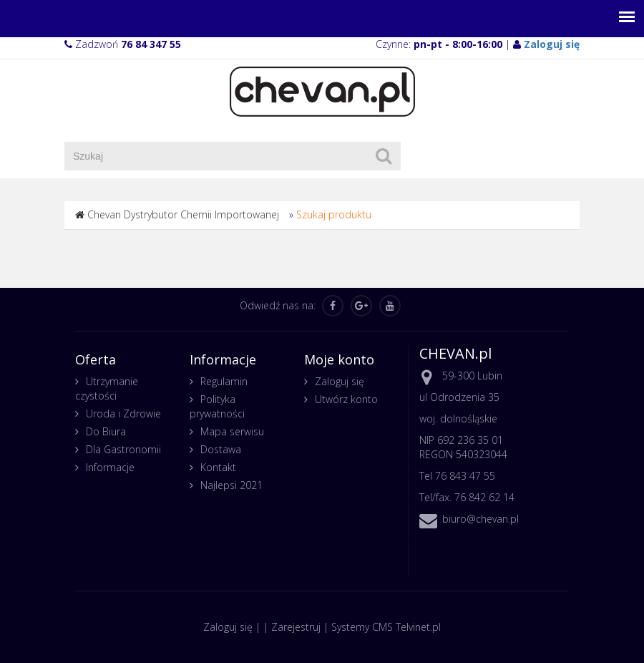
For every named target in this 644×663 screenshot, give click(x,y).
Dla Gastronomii (123, 449)
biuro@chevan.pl (480, 519)
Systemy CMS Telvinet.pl (386, 627)
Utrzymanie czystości (107, 388)
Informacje (110, 467)
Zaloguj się (340, 381)
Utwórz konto (346, 399)
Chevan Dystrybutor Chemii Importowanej (183, 214)
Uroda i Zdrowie (123, 413)
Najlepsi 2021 (231, 485)
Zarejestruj (296, 627)
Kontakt (218, 467)
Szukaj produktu (334, 214)
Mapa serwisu (232, 431)
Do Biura (106, 431)
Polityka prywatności (217, 406)
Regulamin (224, 381)
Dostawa (221, 449)
